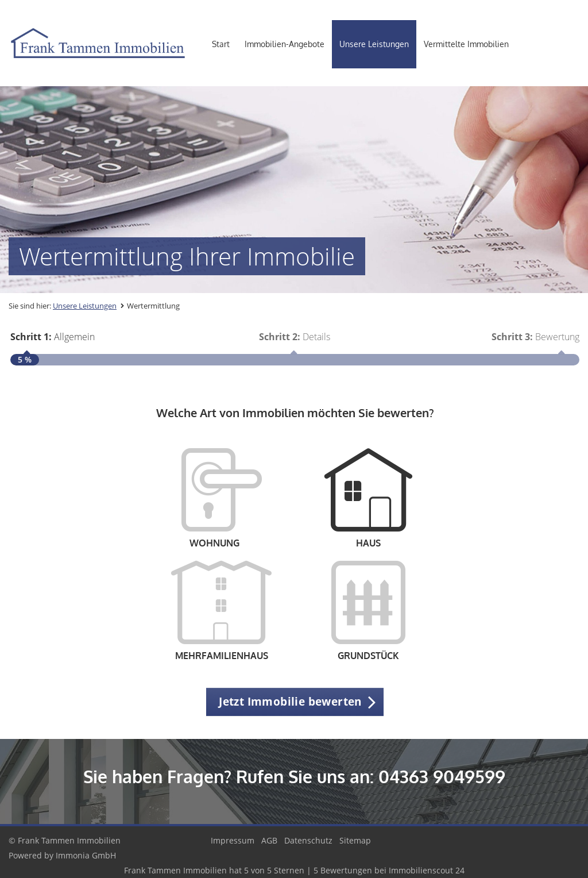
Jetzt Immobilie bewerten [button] (290, 702)
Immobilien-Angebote (285, 44)
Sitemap (355, 840)
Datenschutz (308, 840)
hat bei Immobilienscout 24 (294, 870)
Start (221, 44)
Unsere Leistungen (374, 44)
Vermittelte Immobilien (466, 44)
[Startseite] (98, 43)
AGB (269, 840)
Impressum (233, 840)
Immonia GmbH (86, 855)
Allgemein (53, 337)
